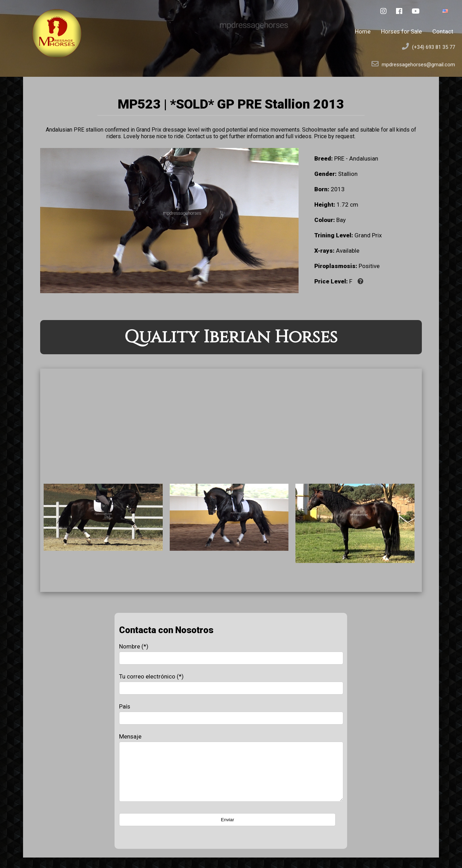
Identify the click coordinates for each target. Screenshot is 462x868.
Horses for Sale (401, 31)
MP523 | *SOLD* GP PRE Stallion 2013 (231, 104)
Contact (443, 31)
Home (363, 31)
